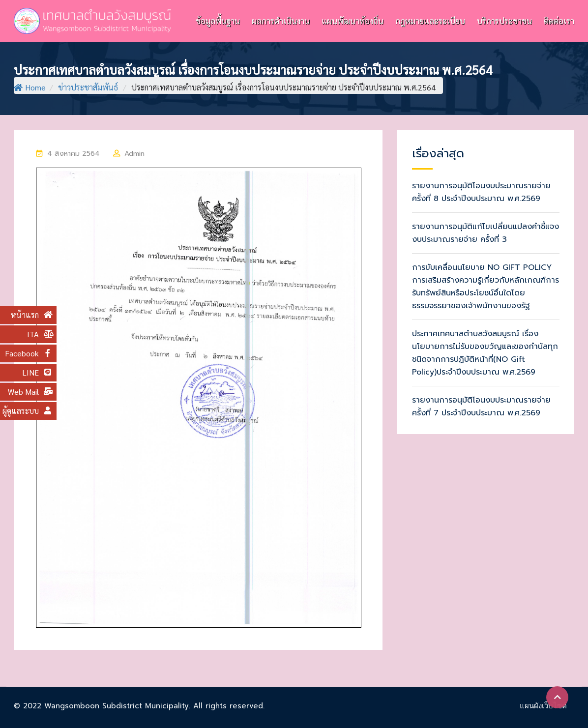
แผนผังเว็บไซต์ (543, 706)
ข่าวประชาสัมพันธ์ (88, 87)
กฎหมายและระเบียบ (430, 21)
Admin (135, 154)
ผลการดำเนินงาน (281, 21)
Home (30, 87)
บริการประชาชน (504, 21)
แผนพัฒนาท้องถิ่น (353, 21)
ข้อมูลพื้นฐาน (218, 21)
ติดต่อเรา (559, 21)
